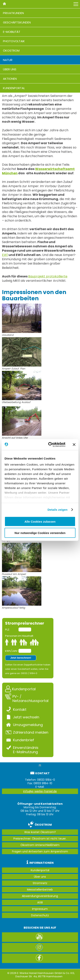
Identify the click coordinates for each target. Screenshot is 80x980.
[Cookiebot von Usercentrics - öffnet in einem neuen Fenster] (49, 445)
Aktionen (10, 79)
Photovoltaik (14, 41)
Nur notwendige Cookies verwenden (40, 533)
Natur (8, 60)
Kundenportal (14, 88)
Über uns (10, 69)
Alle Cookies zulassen (40, 521)
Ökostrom (11, 51)
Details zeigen (57, 510)
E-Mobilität (12, 32)
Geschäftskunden (17, 22)
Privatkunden (13, 13)
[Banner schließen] (74, 444)
